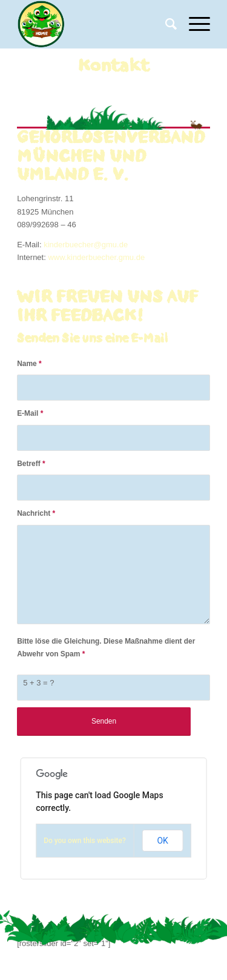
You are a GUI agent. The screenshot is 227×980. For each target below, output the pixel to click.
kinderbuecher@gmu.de (86, 245)
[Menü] (193, 24)
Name (29, 364)
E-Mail (30, 413)
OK (162, 841)
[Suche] (165, 24)
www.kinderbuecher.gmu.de (96, 257)
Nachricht (36, 513)
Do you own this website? (85, 841)
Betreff (31, 464)
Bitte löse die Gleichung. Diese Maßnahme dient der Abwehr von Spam (106, 648)
